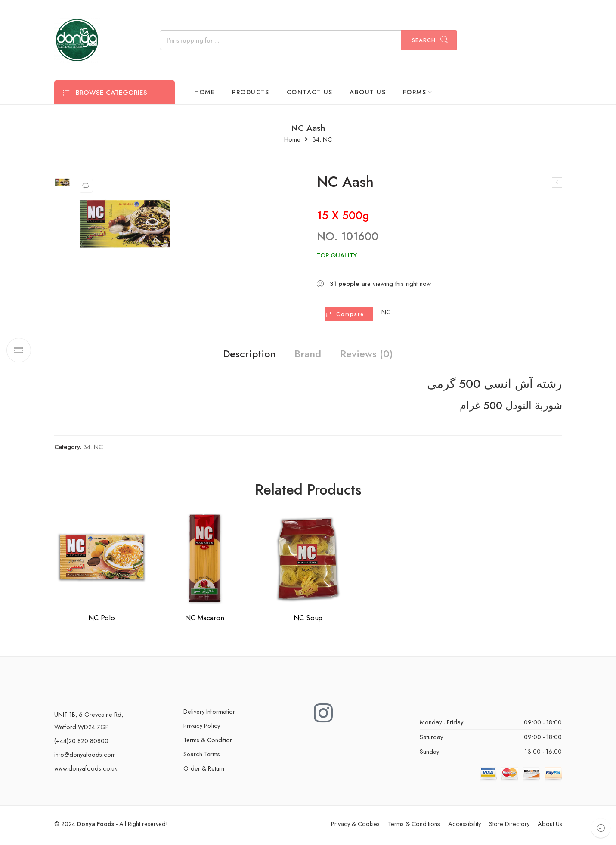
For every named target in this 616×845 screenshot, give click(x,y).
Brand (308, 356)
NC (386, 312)
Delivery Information (210, 714)
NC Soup (308, 621)
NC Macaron (205, 621)
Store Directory (509, 827)
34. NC (322, 140)
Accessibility (464, 827)
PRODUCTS (251, 92)
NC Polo (102, 621)
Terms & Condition (208, 743)
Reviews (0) (379, 356)
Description (236, 356)
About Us (550, 827)
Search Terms (202, 757)
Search (424, 40)
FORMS (415, 92)
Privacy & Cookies (355, 827)
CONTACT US (310, 92)
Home (292, 140)
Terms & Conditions (414, 827)
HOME (205, 92)
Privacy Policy (202, 729)
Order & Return (204, 771)
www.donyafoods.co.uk (86, 771)
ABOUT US (368, 92)
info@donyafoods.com (85, 757)
